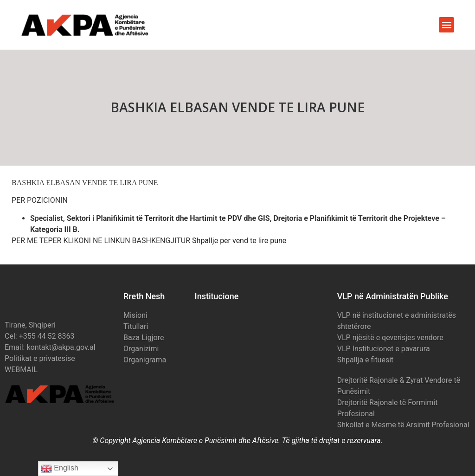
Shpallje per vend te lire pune (239, 241)
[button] (446, 25)
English (60, 469)
